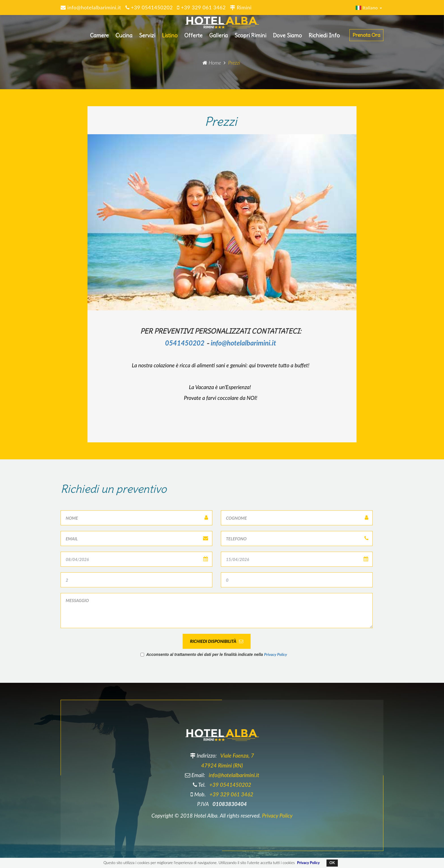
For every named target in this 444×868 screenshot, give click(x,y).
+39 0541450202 (230, 785)
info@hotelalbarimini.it (243, 343)
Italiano (369, 8)
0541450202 (185, 343)
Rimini (241, 7)
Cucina (124, 38)
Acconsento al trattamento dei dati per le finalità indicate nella (214, 654)
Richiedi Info (324, 38)
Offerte (193, 38)
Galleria (218, 38)
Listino (170, 38)
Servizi (147, 38)
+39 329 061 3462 (231, 794)
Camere (99, 38)
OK (332, 863)
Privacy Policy (275, 654)
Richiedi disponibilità (217, 641)
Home (212, 63)
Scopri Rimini (250, 38)
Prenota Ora (366, 37)
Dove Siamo (287, 38)
